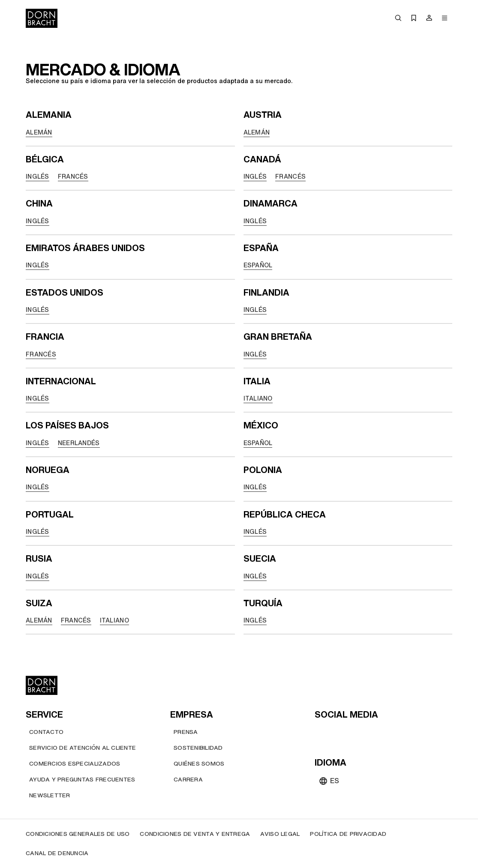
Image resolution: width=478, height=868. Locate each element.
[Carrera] (188, 780)
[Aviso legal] (280, 834)
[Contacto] (46, 732)
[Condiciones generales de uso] (78, 834)
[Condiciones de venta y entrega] (195, 834)
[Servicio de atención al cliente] (83, 748)
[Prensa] (186, 732)
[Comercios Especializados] (75, 764)
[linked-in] (384, 733)
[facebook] (369, 733)
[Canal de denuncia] (57, 853)
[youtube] (322, 733)
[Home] (42, 18)
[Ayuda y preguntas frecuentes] (82, 780)
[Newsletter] (50, 795)
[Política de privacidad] (348, 834)
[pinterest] (353, 733)
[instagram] (338, 733)
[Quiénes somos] (199, 764)
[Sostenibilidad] (198, 748)
